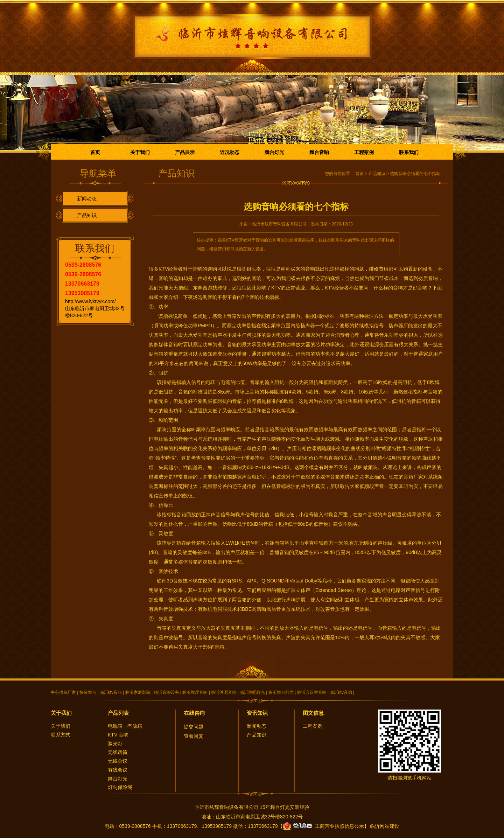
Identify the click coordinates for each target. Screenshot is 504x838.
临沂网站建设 (385, 826)
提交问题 (194, 727)
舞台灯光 (274, 152)
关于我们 (140, 152)
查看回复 (194, 736)
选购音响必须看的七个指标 (415, 174)
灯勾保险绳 (120, 787)
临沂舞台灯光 (281, 692)
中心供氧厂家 (63, 692)
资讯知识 (257, 713)
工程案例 (364, 152)
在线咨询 (194, 713)
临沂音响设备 (167, 692)
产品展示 (185, 152)
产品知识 (87, 215)
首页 (95, 152)
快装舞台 (88, 692)
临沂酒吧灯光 (252, 692)
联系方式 (61, 735)
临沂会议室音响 (312, 692)
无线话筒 (118, 752)
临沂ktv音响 (341, 692)
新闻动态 (87, 198)
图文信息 (313, 713)
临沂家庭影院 (138, 692)
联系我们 (409, 152)
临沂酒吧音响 (224, 692)
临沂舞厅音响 (195, 692)
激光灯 (115, 743)
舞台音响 (319, 152)
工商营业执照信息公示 (323, 826)
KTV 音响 (118, 735)
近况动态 (230, 152)
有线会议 (118, 770)
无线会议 (118, 761)
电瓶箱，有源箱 (125, 726)
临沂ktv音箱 (111, 692)
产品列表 (118, 713)
